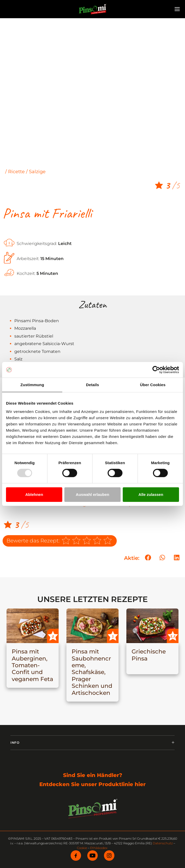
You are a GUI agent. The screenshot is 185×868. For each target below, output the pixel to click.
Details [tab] (92, 385)
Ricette (16, 172)
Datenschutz (163, 843)
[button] (148, 558)
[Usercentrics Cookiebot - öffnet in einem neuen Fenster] (156, 370)
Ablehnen (34, 494)
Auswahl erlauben (92, 494)
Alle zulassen (151, 494)
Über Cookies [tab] (153, 385)
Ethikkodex (99, 848)
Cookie (82, 848)
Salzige (37, 172)
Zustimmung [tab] (32, 385)
